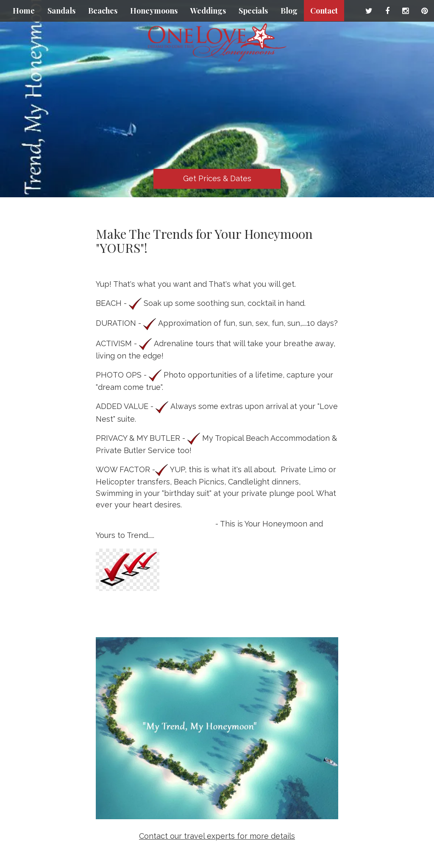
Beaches (103, 11)
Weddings (208, 11)
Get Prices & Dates (217, 178)
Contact (324, 11)
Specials (253, 11)
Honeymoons (154, 11)
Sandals (61, 11)
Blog (289, 11)
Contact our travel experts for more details (217, 836)
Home (24, 11)
